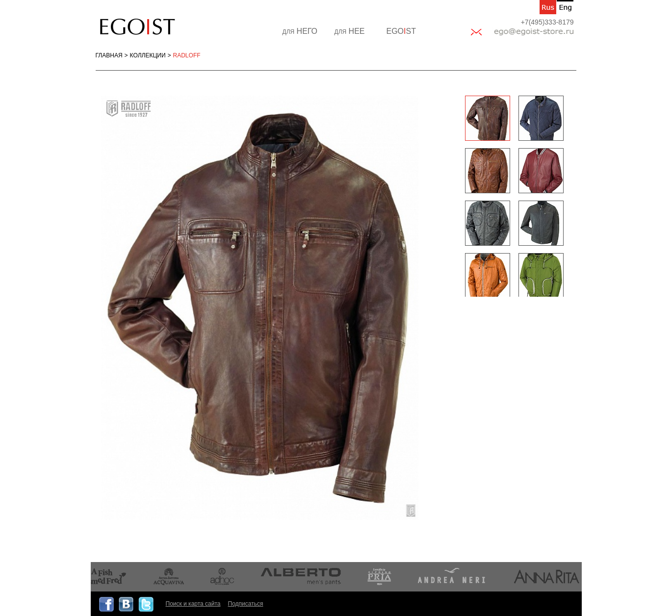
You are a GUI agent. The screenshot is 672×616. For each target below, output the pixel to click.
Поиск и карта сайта (193, 604)
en (565, 7)
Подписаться (246, 604)
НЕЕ (350, 31)
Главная (109, 55)
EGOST (401, 31)
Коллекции (148, 55)
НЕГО (300, 31)
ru (548, 7)
